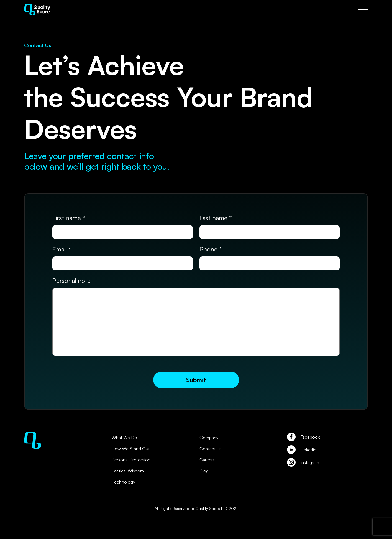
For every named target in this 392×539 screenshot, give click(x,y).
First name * (69, 218)
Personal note (71, 280)
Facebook (310, 437)
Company (209, 438)
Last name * (216, 218)
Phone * (211, 249)
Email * (62, 249)
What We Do (124, 438)
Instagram (310, 462)
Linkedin (308, 450)
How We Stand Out (131, 449)
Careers (207, 460)
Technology (123, 482)
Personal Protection (131, 460)
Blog (204, 471)
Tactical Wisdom (128, 471)
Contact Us (210, 449)
